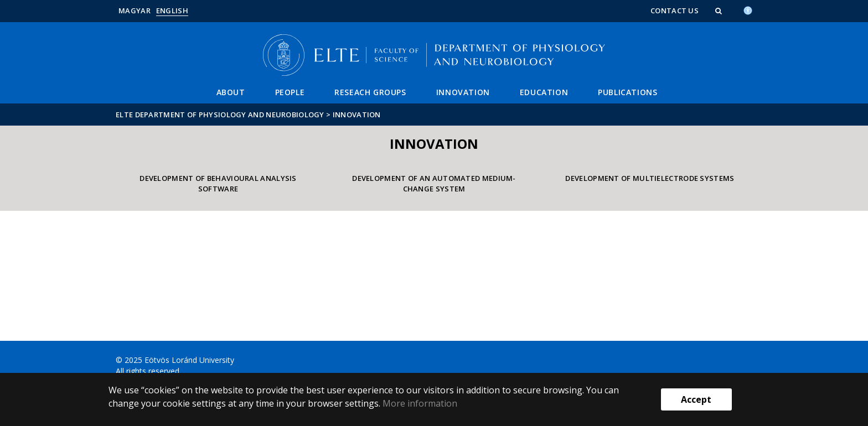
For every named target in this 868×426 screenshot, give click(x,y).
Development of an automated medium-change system (434, 183)
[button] (720, 11)
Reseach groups (370, 92)
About (231, 92)
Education (544, 92)
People (290, 92)
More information (420, 403)
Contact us (675, 11)
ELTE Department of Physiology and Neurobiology (220, 115)
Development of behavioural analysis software (218, 183)
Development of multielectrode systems (650, 178)
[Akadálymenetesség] (748, 9)
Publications (627, 92)
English (172, 11)
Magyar (135, 11)
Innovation (463, 92)
